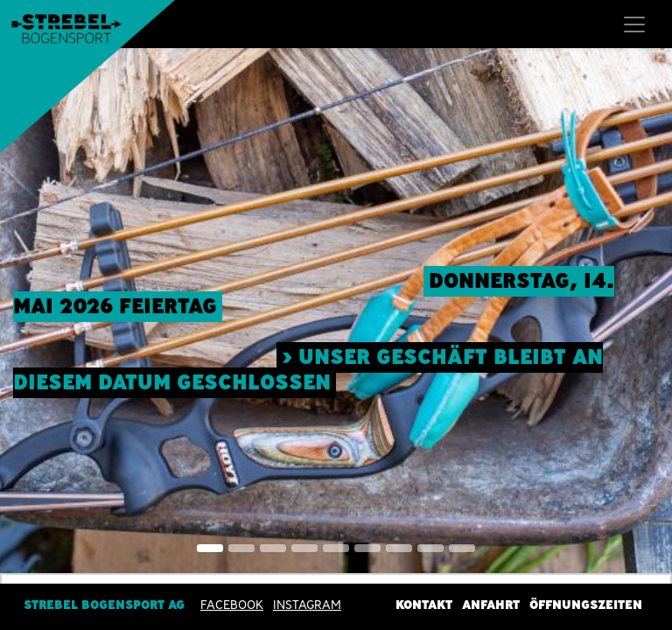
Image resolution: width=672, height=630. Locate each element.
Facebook (232, 605)
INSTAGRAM (307, 605)
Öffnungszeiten (586, 605)
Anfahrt (491, 605)
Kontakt (424, 605)
